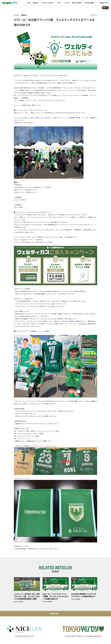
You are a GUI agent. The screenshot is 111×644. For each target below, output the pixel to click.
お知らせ (36, 3)
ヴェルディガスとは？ (48, 3)
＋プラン (67, 3)
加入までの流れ (77, 3)
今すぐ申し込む (100, 10)
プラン (59, 3)
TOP (29, 3)
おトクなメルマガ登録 (82, 10)
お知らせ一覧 (104, 3)
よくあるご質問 (89, 3)
